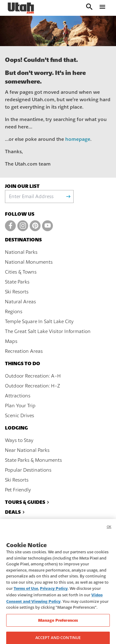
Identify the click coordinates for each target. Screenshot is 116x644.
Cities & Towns (21, 272)
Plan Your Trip (20, 406)
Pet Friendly (18, 490)
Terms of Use (26, 592)
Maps (11, 341)
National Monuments (29, 262)
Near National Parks (27, 450)
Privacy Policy (54, 592)
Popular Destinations (28, 470)
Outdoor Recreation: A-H (33, 376)
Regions (14, 312)
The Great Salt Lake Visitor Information (48, 331)
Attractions (18, 396)
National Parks (21, 252)
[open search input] (89, 8)
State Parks (17, 282)
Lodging (16, 428)
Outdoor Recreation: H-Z (32, 386)
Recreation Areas (24, 351)
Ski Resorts (17, 292)
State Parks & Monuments (33, 460)
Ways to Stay (19, 440)
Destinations (23, 240)
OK (109, 531)
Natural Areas (20, 302)
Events (17, 522)
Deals (16, 512)
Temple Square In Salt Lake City (39, 322)
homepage (78, 139)
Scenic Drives (19, 416)
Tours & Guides (28, 502)
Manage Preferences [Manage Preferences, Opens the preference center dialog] (58, 624)
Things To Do (23, 363)
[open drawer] (102, 8)
